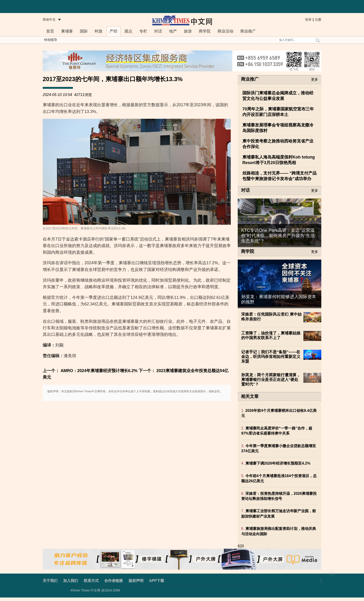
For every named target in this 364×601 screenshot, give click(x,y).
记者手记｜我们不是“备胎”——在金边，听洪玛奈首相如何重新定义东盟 (271, 357)
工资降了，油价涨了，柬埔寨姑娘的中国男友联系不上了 (271, 335)
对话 (158, 31)
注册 (318, 20)
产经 (114, 31)
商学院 (205, 31)
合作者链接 (114, 581)
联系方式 (91, 581)
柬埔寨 (67, 31)
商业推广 (248, 31)
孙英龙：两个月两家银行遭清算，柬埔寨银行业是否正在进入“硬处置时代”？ (271, 380)
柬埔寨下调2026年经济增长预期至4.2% (278, 463)
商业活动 (225, 31)
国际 (84, 31)
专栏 (143, 31)
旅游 (188, 31)
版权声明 (136, 581)
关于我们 (50, 581)
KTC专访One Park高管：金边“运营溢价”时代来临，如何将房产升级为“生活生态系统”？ (278, 236)
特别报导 (51, 40)
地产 (173, 31)
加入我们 (71, 581)
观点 (128, 31)
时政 (99, 31)
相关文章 (250, 396)
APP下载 (157, 581)
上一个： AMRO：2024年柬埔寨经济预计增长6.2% (90, 371)
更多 (315, 79)
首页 (50, 31)
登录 (308, 20)
